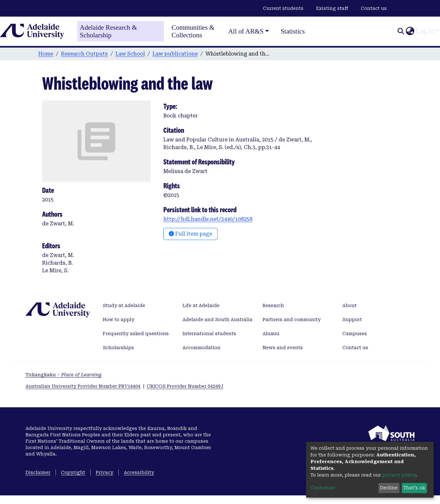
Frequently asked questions (136, 334)
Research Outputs (84, 54)
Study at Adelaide (124, 305)
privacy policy (399, 475)
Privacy (104, 472)
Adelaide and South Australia (217, 320)
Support (352, 320)
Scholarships (118, 348)
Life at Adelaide (201, 305)
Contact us (374, 8)
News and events (283, 348)
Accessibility (139, 472)
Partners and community (292, 320)
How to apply (119, 320)
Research (273, 305)
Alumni (271, 334)
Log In (425, 31)
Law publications (175, 54)
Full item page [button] (190, 234)
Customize (323, 488)
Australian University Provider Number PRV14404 (83, 386)
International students (209, 334)
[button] (410, 31)
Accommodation (201, 348)
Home (46, 54)
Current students (283, 8)
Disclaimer (38, 472)
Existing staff (332, 8)
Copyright (73, 472)
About (350, 305)
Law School (130, 54)
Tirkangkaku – (63, 375)
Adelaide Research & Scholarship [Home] (108, 31)
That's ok (414, 488)
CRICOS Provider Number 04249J (185, 386)
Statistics (293, 31)
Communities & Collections (193, 31)
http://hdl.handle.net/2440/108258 (208, 219)
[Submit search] (401, 31)
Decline (389, 488)
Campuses (355, 334)
